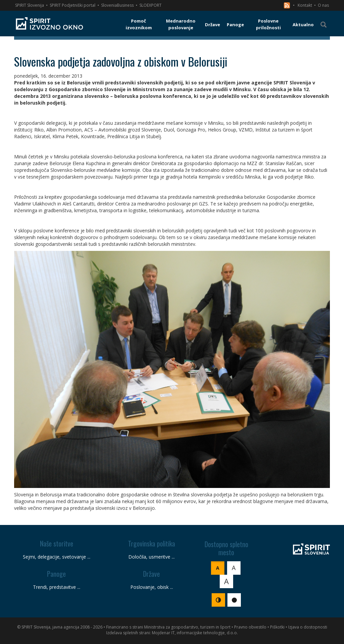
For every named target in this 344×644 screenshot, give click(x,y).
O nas (323, 5)
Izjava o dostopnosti (308, 627)
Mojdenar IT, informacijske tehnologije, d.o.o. (195, 633)
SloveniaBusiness (117, 5)
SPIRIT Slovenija (30, 5)
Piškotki (277, 627)
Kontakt (305, 5)
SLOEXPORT (150, 5)
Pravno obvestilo (250, 627)
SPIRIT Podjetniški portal (73, 5)
